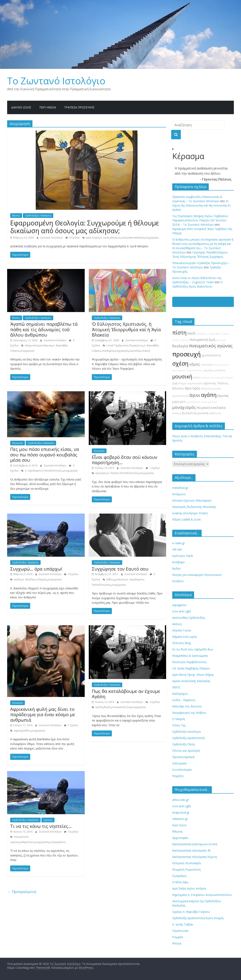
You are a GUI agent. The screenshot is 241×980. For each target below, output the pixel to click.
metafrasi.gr (180, 488)
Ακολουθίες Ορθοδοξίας (189, 618)
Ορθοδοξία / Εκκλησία (38, 216)
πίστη (179, 333)
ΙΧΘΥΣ (176, 687)
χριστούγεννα (211, 355)
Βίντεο (16, 216)
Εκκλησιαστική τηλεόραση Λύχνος (195, 857)
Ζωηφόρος (179, 876)
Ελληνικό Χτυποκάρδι (187, 863)
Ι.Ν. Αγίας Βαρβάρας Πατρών (191, 668)
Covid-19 (112, 345)
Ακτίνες (177, 624)
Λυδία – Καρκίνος (184, 700)
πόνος (197, 377)
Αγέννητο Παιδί (183, 556)
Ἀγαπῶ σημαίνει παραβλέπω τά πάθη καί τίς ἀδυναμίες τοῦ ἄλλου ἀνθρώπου (44, 329)
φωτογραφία (218, 378)
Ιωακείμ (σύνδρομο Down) (190, 513)
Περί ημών (48, 107)
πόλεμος (206, 378)
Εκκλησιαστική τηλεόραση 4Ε (191, 850)
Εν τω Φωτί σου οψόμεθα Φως (193, 649)
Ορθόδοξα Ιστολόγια (186, 732)
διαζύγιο (184, 340)
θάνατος (178, 388)
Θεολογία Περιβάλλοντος (189, 662)
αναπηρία (202, 334)
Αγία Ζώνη (179, 825)
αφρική (18, 731)
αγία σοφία (93, 238)
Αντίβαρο (178, 562)
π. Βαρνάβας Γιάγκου (219, 334)
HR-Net (177, 549)
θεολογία (180, 346)
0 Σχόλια (73, 238)
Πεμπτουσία (180, 931)
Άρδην (177, 568)
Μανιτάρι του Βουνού (187, 706)
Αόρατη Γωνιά (182, 630)
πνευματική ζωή (122, 707)
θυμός (108, 707)
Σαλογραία (179, 763)
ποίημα (177, 413)
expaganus (179, 605)
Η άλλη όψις (180, 882)
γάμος (195, 364)
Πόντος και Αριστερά (186, 751)
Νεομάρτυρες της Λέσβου (189, 713)
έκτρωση (206, 389)
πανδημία (108, 351)
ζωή (175, 383)
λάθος (110, 579)
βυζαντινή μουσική (195, 413)
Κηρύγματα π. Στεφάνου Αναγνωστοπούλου (202, 895)
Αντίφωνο (179, 494)
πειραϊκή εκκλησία (133, 238)
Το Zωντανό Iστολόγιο (56, 81)
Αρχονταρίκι (180, 838)
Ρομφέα (178, 937)
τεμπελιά (134, 351)
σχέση (180, 363)
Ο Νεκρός (179, 719)
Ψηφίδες (178, 776)
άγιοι (195, 395)
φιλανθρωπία (193, 402)
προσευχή (186, 354)
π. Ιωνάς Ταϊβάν (183, 924)
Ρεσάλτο (178, 581)
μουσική (182, 376)
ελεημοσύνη (32, 345)
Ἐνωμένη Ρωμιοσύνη (186, 869)
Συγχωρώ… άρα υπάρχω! (36, 569)
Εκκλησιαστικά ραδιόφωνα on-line (195, 844)
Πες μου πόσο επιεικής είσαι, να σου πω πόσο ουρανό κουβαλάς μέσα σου (45, 454)
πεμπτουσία (195, 383)
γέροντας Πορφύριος (130, 345)
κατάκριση (46, 345)
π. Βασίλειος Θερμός (35, 579)
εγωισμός (101, 473)
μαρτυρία (179, 402)
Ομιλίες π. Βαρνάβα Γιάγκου (191, 912)
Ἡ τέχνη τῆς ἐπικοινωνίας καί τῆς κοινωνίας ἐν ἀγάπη (202, 205)
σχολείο (209, 370)
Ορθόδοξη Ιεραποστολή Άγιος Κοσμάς (198, 918)
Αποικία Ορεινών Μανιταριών (192, 500)
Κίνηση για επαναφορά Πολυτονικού (197, 575)
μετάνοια (120, 579)
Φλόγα (177, 943)
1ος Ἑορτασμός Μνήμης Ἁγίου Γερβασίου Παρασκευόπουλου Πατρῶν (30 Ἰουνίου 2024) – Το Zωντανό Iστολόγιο (200, 220)
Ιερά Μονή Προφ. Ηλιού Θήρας (193, 675)
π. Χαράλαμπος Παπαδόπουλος (44, 471)
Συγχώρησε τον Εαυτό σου (120, 569)
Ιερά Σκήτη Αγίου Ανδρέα (189, 888)
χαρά (204, 402)
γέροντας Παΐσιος (216, 383)
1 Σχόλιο (153, 468)
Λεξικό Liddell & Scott (187, 519)
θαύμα (182, 383)
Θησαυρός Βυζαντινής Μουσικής (194, 507)
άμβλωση (215, 413)
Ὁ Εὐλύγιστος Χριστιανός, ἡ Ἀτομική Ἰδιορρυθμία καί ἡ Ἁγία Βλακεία (126, 329)
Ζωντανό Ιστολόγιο (52, 238)
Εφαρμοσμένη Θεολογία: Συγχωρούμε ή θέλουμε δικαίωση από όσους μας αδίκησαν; (85, 227)
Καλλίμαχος (180, 694)
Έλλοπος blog (181, 643)
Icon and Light (182, 611)
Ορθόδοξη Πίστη (184, 744)
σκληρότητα (27, 842)
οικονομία (207, 365)
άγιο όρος (193, 388)
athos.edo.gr (180, 800)
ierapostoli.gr (181, 812)
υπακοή (145, 351)
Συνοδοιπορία (182, 770)
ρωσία (217, 389)
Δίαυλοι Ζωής (21, 107)
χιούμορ (212, 402)
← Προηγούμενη (22, 892)
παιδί (192, 333)
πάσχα (229, 378)
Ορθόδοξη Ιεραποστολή (188, 738)
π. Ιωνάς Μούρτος (111, 238)
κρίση (175, 340)
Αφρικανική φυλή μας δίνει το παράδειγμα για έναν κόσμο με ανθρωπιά (43, 714)
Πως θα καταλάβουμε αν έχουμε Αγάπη (126, 694)
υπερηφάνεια (58, 842)
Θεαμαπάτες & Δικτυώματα (190, 656)
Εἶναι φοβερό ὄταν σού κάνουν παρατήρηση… (125, 460)
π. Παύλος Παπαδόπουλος (123, 473)
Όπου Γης (179, 725)
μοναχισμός (184, 407)
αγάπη (18, 579)
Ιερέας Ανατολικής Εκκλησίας (191, 681)
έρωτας (223, 396)
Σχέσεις (48, 820)
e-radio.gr (179, 543)
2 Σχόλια (153, 702)
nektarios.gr (180, 819)
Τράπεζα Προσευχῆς (79, 107)
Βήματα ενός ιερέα (184, 637)
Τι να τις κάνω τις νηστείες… (41, 826)
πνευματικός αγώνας (211, 346)
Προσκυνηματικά (183, 757)
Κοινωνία (18, 443)
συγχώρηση (152, 238)
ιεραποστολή (180, 396)
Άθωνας (177, 831)
